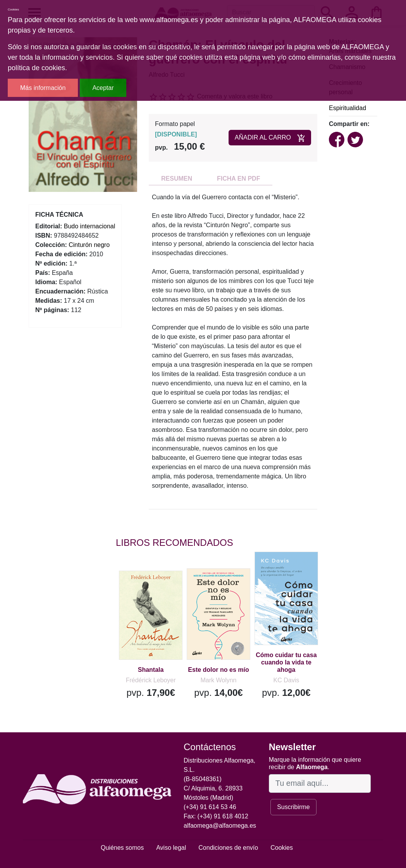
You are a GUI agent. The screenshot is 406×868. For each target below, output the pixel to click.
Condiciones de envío (228, 848)
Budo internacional (90, 226)
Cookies (282, 848)
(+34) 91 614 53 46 (210, 807)
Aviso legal (171, 848)
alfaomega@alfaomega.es (220, 826)
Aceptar (103, 88)
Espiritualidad (348, 108)
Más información (43, 88)
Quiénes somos (122, 848)
